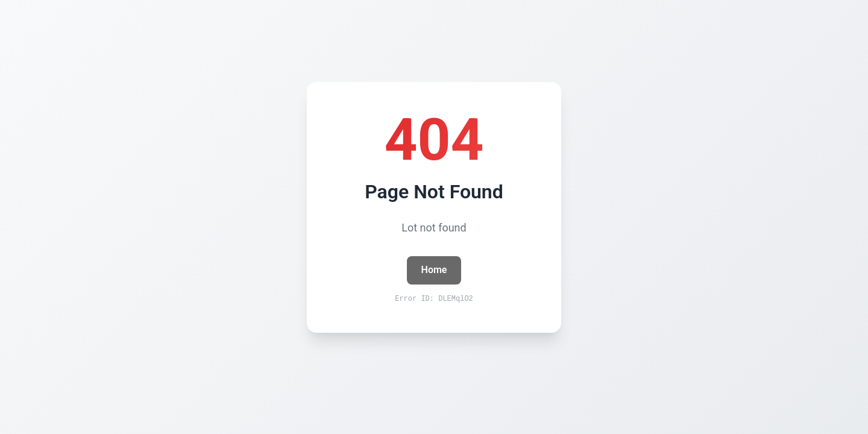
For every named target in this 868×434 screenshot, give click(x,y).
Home (434, 270)
